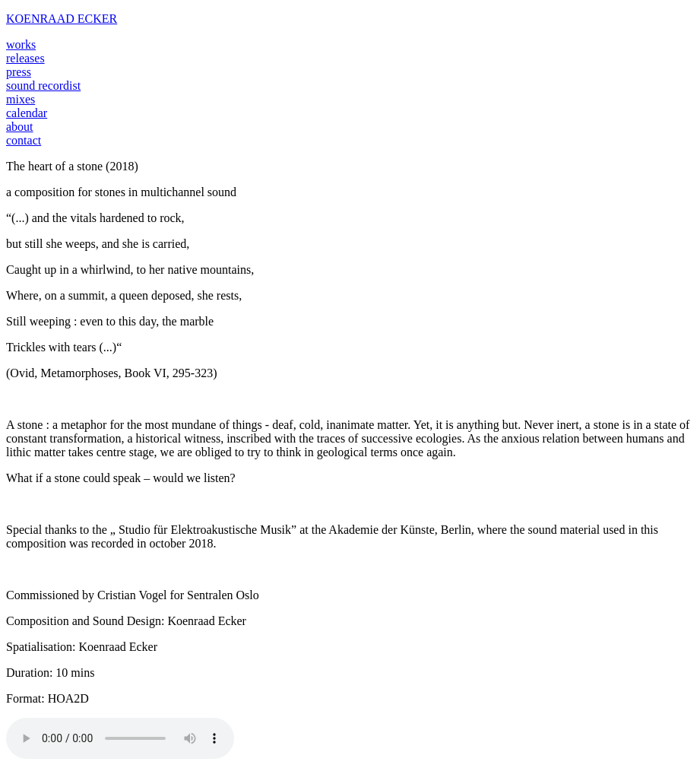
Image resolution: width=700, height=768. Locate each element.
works (21, 44)
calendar (27, 113)
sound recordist (43, 86)
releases (25, 58)
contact (24, 140)
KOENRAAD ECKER (62, 19)
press (19, 72)
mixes (21, 99)
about (20, 127)
